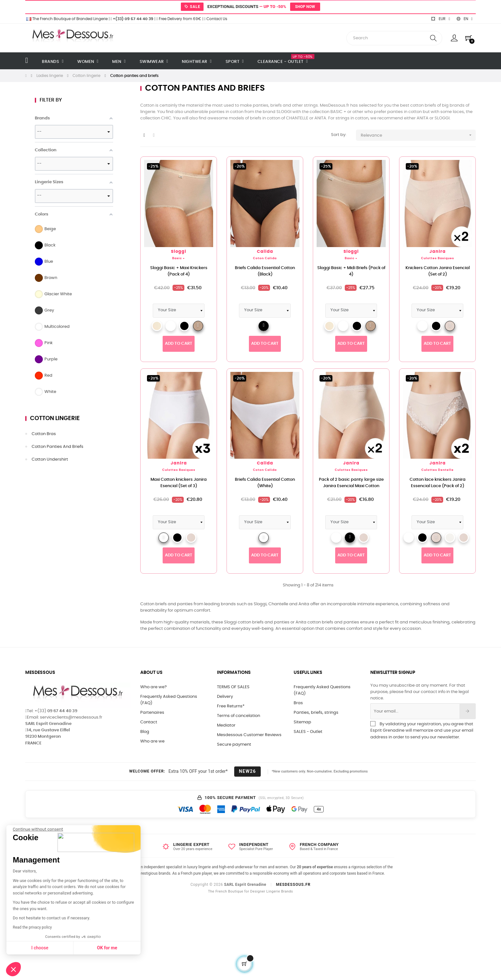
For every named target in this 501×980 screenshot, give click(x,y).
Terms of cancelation (239, 716)
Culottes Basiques (438, 258)
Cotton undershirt (50, 460)
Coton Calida (265, 258)
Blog (145, 732)
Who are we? (154, 687)
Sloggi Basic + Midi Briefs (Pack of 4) (351, 271)
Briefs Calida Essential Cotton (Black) (265, 271)
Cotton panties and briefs (58, 447)
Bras (298, 703)
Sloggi (179, 252)
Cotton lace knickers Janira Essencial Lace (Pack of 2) (438, 483)
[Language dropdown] (465, 19)
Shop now (305, 7)
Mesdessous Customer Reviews (249, 735)
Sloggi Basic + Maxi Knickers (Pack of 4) (179, 271)
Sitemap (302, 722)
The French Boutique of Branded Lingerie (66, 19)
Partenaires (152, 713)
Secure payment (234, 745)
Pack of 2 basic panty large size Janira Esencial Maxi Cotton (351, 483)
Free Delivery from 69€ (179, 19)
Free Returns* (231, 706)
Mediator (226, 725)
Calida (265, 252)
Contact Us (216, 19)
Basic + (179, 258)
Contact (149, 722)
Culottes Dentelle (438, 470)
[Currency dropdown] (440, 19)
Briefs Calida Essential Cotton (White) (265, 483)
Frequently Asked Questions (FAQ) (169, 700)
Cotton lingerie (55, 418)
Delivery (225, 697)
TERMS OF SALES (233, 687)
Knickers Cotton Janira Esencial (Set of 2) (438, 271)
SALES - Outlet (308, 732)
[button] (13, 969)
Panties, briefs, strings (316, 713)
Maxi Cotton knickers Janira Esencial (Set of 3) (179, 483)
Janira (438, 252)
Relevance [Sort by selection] (418, 135)
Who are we (152, 741)
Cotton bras (44, 434)
